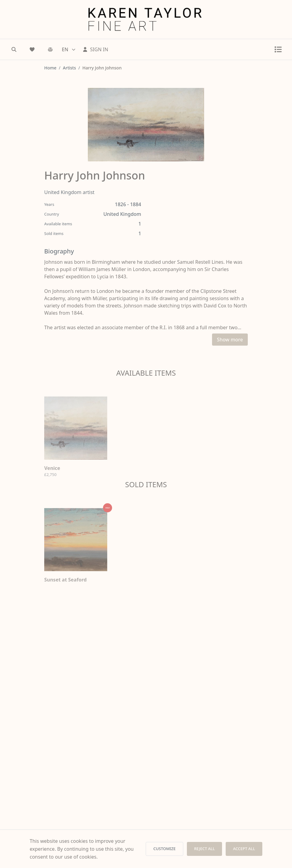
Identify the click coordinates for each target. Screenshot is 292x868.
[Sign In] (95, 49)
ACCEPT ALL (244, 849)
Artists (70, 68)
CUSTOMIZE (164, 849)
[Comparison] (50, 49)
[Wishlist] (32, 49)
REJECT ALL (205, 849)
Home (50, 68)
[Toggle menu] (278, 49)
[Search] (14, 49)
